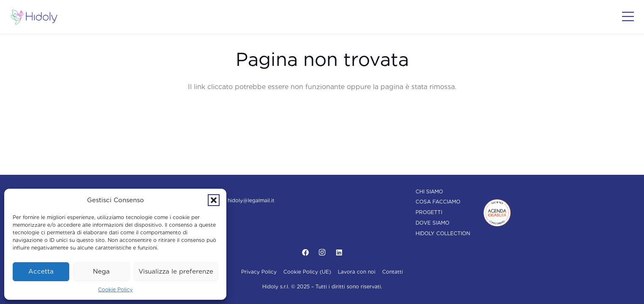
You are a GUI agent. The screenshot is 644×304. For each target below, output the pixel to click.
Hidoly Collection (443, 233)
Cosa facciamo (438, 202)
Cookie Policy (115, 289)
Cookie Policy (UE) (307, 272)
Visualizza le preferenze (176, 271)
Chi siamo (429, 191)
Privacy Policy (259, 272)
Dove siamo (432, 223)
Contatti (393, 272)
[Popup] (628, 17)
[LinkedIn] (339, 252)
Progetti (429, 212)
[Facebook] (305, 252)
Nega (101, 271)
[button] (214, 200)
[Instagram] (322, 252)
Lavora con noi (357, 272)
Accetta (41, 271)
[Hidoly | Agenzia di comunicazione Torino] (34, 17)
